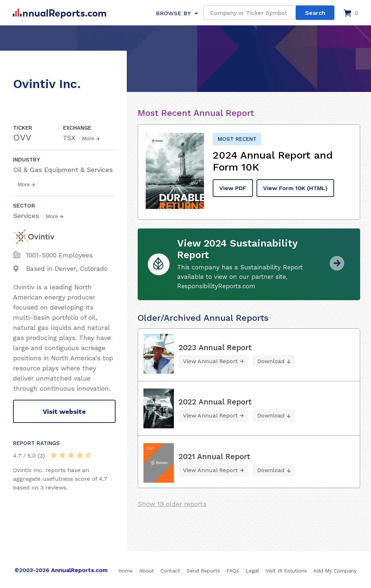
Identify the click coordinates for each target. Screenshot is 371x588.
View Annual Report (210, 361)
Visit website (64, 411)
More (88, 138)
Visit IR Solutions (286, 571)
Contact (170, 571)
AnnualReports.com (79, 570)
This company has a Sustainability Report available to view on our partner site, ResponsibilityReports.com (240, 277)
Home (125, 571)
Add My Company (335, 571)
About (147, 571)
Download (271, 361)
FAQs (233, 571)
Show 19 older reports (172, 504)
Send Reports (203, 571)
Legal (252, 571)
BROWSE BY (173, 13)
